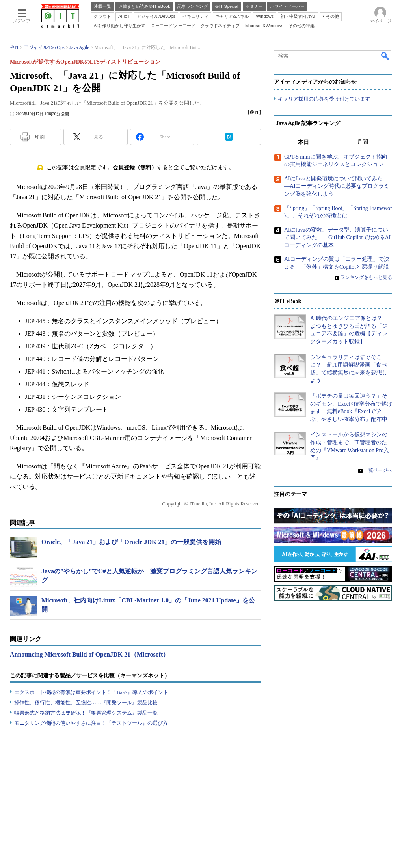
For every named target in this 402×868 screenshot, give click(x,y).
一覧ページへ (378, 470)
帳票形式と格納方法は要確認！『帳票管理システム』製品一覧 (86, 713)
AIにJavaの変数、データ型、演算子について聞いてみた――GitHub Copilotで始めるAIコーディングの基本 (337, 238)
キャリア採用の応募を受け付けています (324, 99)
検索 (385, 56)
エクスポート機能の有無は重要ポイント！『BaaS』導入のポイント (91, 692)
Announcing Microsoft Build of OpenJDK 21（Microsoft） (89, 654)
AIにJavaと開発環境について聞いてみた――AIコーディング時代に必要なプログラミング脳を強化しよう (337, 186)
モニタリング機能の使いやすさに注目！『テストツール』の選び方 (91, 723)
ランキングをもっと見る (366, 277)
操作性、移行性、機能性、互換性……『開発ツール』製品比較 (86, 702)
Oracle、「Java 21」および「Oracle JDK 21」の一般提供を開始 (131, 542)
